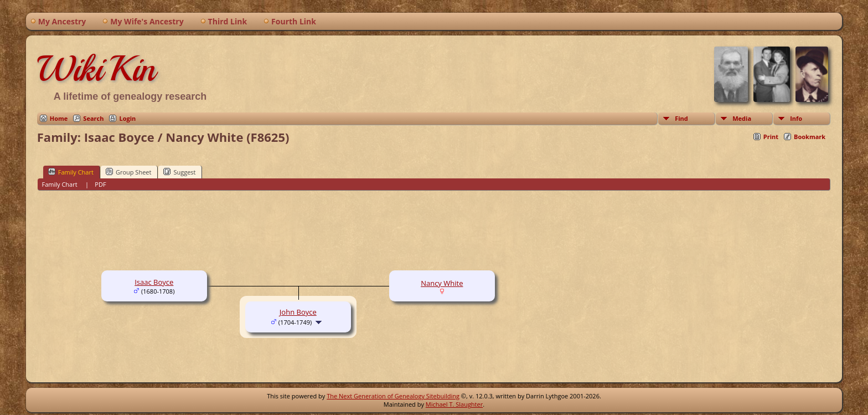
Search (93, 118)
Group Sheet (129, 172)
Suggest (179, 172)
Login (127, 118)
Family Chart (71, 172)
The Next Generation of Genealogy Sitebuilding (393, 396)
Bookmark (810, 137)
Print (771, 137)
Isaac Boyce (154, 282)
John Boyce (298, 312)
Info (796, 118)
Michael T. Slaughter (454, 404)
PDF (100, 184)
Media (742, 118)
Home (59, 118)
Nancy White (442, 283)
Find (681, 118)
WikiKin (96, 69)
